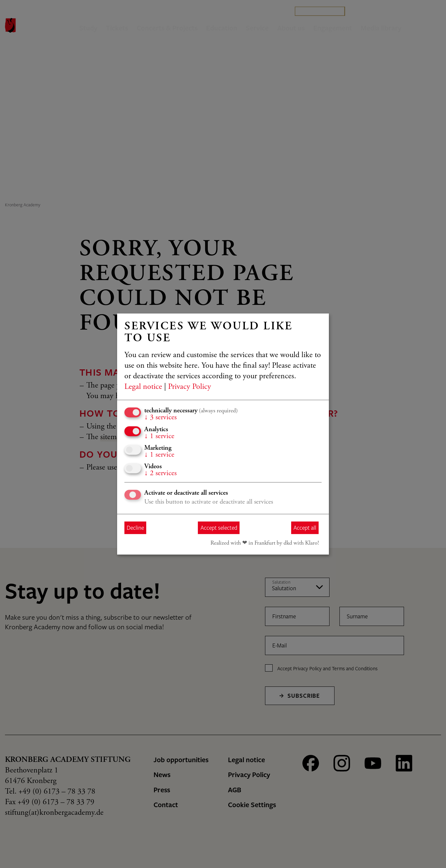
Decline (135, 528)
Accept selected (219, 528)
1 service (159, 436)
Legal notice (143, 387)
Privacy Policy (190, 387)
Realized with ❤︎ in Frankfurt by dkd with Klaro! (265, 543)
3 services (160, 418)
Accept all (305, 528)
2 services (160, 474)
